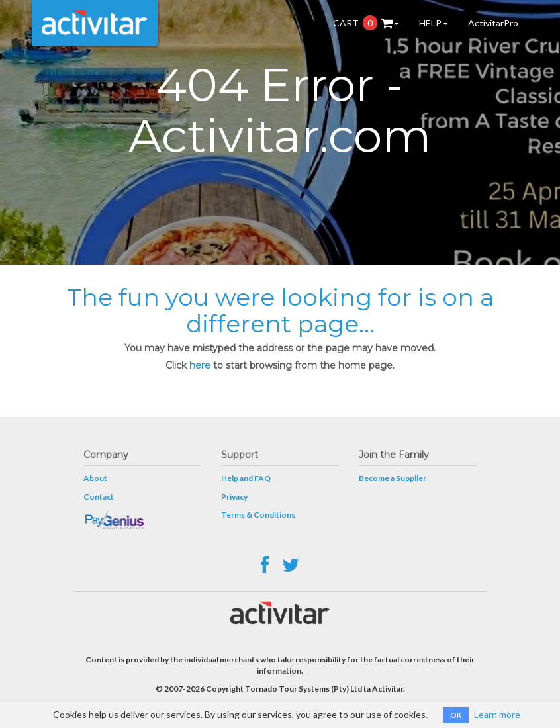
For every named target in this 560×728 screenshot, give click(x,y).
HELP (434, 23)
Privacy (234, 497)
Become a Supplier (393, 478)
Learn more (497, 714)
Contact (99, 497)
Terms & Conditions (258, 515)
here (200, 365)
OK (456, 715)
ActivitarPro (493, 23)
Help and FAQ (246, 478)
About (95, 478)
